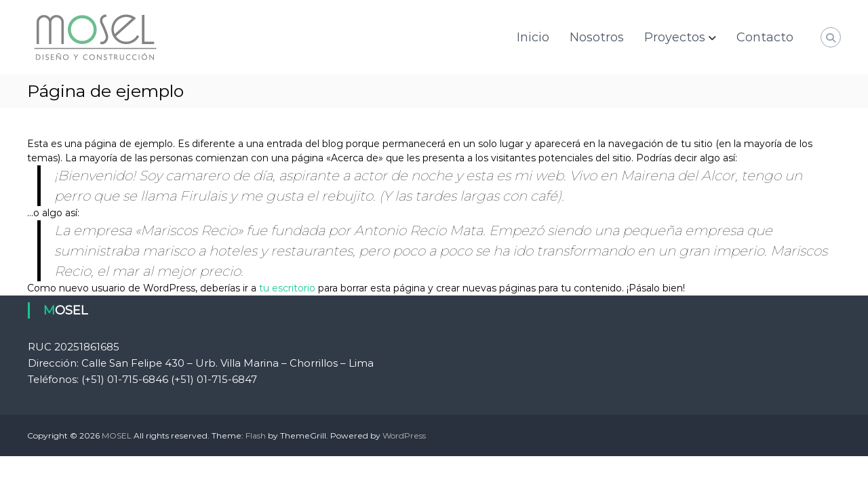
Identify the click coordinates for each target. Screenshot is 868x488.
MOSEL (117, 435)
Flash (256, 435)
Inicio (533, 37)
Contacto (765, 37)
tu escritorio (287, 288)
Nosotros (597, 37)
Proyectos (675, 37)
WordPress (404, 435)
